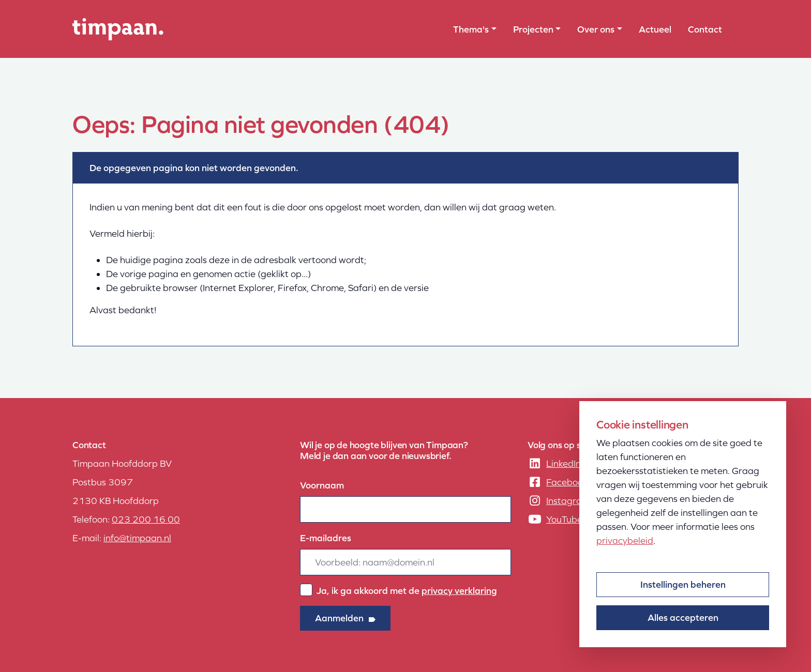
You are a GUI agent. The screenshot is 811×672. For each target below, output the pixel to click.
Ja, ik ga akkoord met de (407, 591)
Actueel (655, 29)
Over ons (596, 29)
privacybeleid (625, 540)
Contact (705, 29)
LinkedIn (564, 463)
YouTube (564, 519)
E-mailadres (326, 538)
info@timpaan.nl (137, 538)
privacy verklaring (459, 591)
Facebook (567, 482)
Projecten (533, 29)
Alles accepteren (683, 617)
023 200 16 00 (146, 519)
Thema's (471, 29)
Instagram (568, 501)
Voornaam (322, 485)
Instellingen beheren (683, 584)
